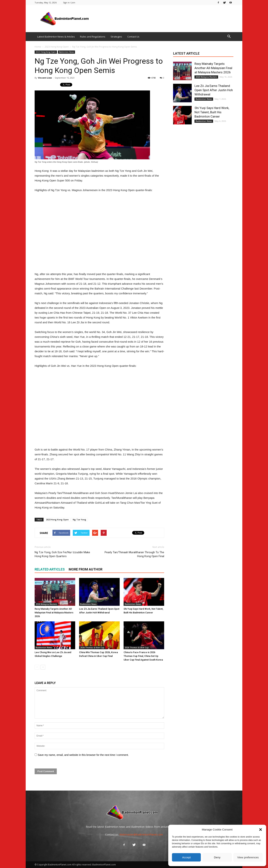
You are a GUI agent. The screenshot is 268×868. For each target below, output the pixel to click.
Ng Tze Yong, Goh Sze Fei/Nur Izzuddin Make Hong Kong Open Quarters (62, 554)
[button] (261, 830)
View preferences (248, 857)
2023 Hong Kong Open (46, 52)
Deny (217, 857)
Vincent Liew (45, 78)
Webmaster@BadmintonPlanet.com (141, 834)
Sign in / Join (69, 3)
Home (38, 47)
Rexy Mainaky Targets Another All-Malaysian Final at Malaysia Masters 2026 (54, 613)
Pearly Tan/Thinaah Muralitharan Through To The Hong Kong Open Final (134, 554)
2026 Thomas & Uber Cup (92, 648)
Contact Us (133, 37)
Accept (186, 857)
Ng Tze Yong (79, 520)
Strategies (116, 37)
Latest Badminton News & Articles (56, 37)
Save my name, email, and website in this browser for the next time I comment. (83, 755)
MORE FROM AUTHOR (86, 569)
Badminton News (66, 52)
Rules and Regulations (93, 37)
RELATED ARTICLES (50, 569)
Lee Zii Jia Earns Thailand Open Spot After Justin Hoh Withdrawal (214, 90)
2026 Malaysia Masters (46, 604)
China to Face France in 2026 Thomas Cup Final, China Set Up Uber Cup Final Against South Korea (143, 656)
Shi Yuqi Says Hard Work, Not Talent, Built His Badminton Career (212, 112)
